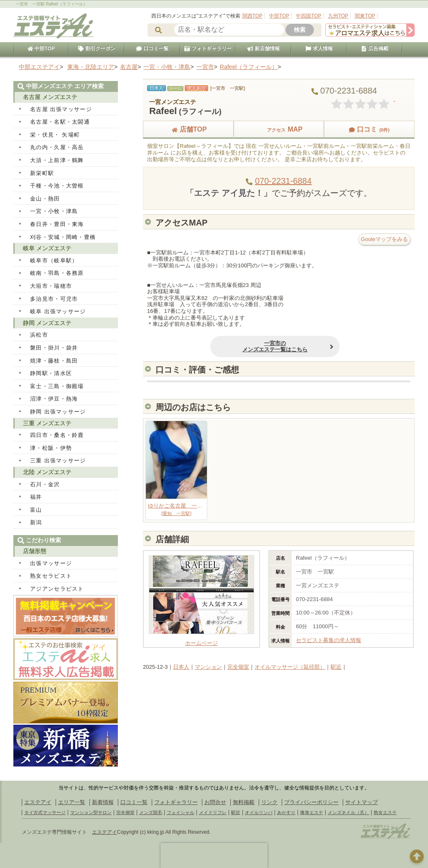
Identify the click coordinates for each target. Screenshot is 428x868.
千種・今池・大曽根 (57, 186)
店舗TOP (188, 129)
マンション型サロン (91, 812)
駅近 (336, 667)
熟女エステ (385, 812)
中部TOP (279, 16)
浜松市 (39, 335)
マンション (208, 667)
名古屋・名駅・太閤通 (60, 122)
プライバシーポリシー (311, 802)
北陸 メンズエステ (47, 472)
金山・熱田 (45, 199)
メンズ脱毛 (151, 812)
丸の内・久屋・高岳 (57, 147)
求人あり (196, 88)
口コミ (369, 129)
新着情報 (103, 802)
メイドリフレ (213, 812)
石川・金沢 (45, 484)
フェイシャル (181, 812)
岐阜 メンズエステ (47, 248)
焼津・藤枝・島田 (54, 361)
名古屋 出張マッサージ (61, 109)
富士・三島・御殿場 (57, 386)
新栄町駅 (42, 173)
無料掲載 (244, 802)
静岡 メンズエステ (47, 323)
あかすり (286, 812)
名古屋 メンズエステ (50, 97)
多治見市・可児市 (54, 299)
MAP (279, 129)
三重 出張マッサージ (58, 461)
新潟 (36, 522)
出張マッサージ (51, 563)
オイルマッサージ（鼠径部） (290, 667)
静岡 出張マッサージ (58, 412)
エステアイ (38, 802)
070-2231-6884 (283, 181)
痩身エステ (312, 812)
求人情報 (319, 48)
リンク (269, 802)
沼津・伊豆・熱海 (54, 399)
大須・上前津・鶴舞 (57, 160)
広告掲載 (374, 48)
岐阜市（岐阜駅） (54, 260)
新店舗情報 (263, 48)
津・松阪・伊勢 (51, 448)
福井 (36, 497)
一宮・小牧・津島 (54, 211)
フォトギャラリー (208, 48)
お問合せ (215, 802)
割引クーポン (97, 48)
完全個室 (238, 667)
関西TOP (252, 16)
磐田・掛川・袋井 (54, 348)
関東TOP (365, 16)
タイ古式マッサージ (45, 812)
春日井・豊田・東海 (57, 224)
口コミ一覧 (152, 48)
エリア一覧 (72, 802)
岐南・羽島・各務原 (57, 273)
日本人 (181, 667)
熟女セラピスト (51, 576)
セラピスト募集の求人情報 (329, 640)
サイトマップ (362, 802)
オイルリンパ (259, 812)
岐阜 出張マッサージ (58, 311)
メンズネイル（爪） (348, 812)
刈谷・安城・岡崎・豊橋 (63, 237)
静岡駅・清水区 (51, 373)
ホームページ (201, 640)
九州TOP (338, 16)
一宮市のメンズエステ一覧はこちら (257, 346)
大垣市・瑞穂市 (51, 286)
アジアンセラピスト (57, 589)
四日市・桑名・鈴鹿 (57, 435)
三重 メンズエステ (47, 423)
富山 (36, 510)
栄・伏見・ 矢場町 (55, 135)
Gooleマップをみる (384, 239)
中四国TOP (308, 16)
